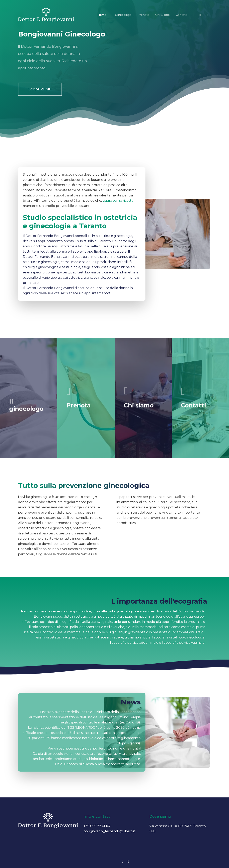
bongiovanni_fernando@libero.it (109, 831)
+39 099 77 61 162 (97, 826)
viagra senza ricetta (113, 201)
